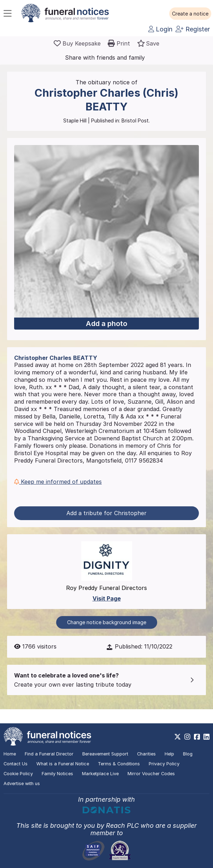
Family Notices (57, 774)
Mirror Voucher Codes (151, 774)
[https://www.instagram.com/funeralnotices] (187, 737)
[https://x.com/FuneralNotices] (177, 737)
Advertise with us (22, 783)
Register (193, 29)
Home (10, 754)
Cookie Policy (18, 774)
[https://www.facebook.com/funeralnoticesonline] (197, 737)
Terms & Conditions (119, 764)
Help (169, 754)
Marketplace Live (100, 774)
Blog (188, 754)
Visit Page (107, 598)
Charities (146, 754)
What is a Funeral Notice (63, 764)
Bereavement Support (105, 754)
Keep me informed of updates (58, 482)
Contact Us (16, 764)
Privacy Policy (164, 764)
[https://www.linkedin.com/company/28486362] (206, 737)
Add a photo (106, 324)
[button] (190, 14)
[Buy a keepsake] (77, 43)
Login (160, 29)
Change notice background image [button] (107, 622)
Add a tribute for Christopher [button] (106, 513)
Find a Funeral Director (49, 754)
